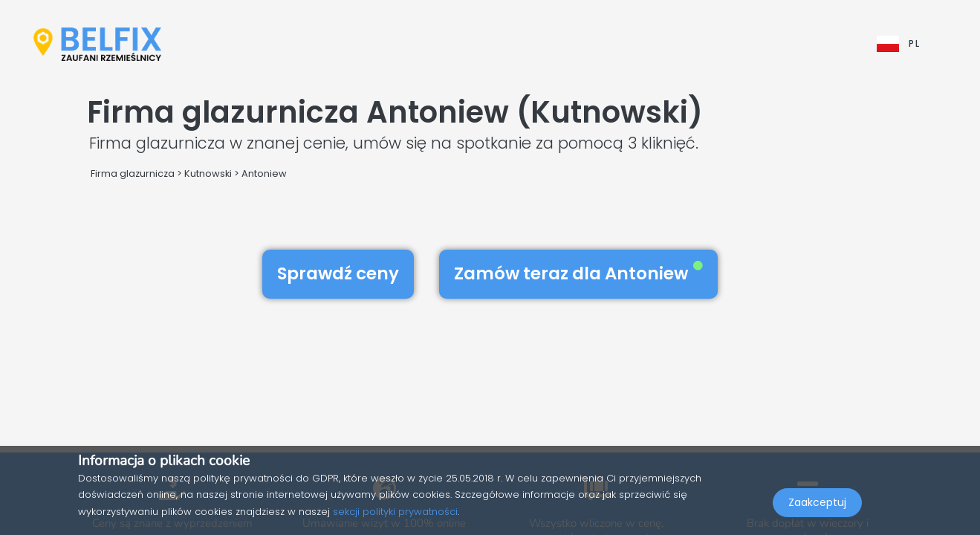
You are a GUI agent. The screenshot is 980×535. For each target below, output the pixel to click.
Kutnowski (208, 174)
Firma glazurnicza (133, 174)
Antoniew (264, 174)
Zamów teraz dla (578, 273)
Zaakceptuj (817, 502)
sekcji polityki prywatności (395, 512)
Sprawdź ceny (338, 273)
